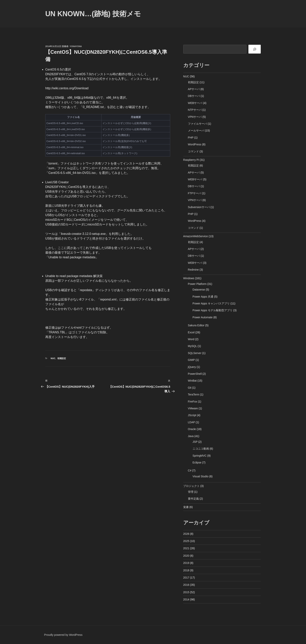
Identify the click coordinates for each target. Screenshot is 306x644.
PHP (191, 138)
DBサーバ (194, 96)
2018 (186, 570)
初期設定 (62, 358)
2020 (186, 556)
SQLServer (195, 353)
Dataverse (199, 290)
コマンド (193, 151)
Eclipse (197, 462)
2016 (186, 585)
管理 (191, 492)
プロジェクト (191, 486)
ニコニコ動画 (201, 449)
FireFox (193, 402)
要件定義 (193, 499)
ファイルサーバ (197, 124)
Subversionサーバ (199, 207)
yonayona (76, 46)
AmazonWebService (196, 236)
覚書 (186, 507)
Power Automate (203, 317)
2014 (186, 599)
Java (191, 436)
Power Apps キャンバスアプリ (211, 303)
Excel (191, 332)
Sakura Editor (196, 325)
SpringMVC (200, 456)
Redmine (193, 270)
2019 (186, 563)
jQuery (192, 367)
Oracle (192, 429)
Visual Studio (201, 476)
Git (190, 388)
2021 (186, 548)
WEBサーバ (195, 103)
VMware (193, 408)
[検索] (255, 49)
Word (191, 339)
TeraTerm (194, 394)
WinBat (192, 381)
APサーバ (194, 89)
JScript (192, 415)
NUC (53, 358)
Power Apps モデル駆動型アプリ (213, 310)
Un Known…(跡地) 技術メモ (93, 14)
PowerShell (195, 374)
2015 (186, 592)
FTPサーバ (195, 193)
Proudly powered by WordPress (63, 635)
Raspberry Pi (191, 160)
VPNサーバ (195, 117)
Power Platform (197, 284)
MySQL (192, 346)
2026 (186, 534)
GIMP (191, 360)
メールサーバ (196, 131)
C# (190, 470)
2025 (186, 541)
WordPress (195, 144)
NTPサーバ (195, 110)
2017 (186, 578)
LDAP (191, 422)
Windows (189, 278)
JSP (195, 442)
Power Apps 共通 (203, 297)
